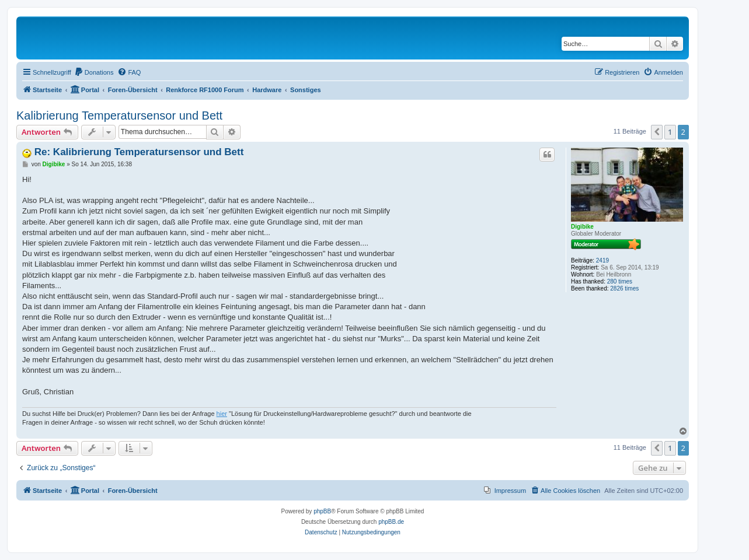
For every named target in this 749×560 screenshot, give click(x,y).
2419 (602, 260)
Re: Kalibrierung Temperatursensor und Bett (139, 152)
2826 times (624, 288)
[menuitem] (94, 72)
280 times (620, 281)
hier (222, 414)
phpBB (322, 511)
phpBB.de (391, 522)
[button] (657, 132)
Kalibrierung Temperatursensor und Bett (119, 116)
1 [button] (670, 132)
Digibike (582, 227)
